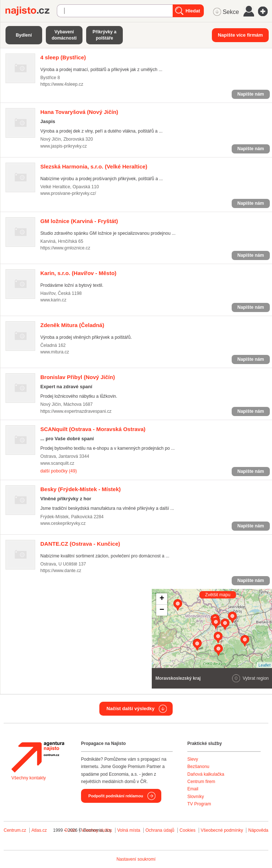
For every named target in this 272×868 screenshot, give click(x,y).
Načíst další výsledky (131, 709)
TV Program (199, 804)
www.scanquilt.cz (57, 463)
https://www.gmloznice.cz (65, 248)
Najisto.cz (31, 11)
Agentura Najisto (38, 757)
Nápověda (258, 830)
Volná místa (129, 830)
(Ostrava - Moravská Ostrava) (93, 429)
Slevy (193, 759)
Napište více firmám (240, 35)
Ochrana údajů (160, 830)
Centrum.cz (15, 830)
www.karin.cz (53, 300)
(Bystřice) (63, 57)
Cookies (188, 830)
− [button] (162, 610)
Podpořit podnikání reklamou (116, 796)
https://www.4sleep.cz (62, 84)
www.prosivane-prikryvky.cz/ (68, 193)
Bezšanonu (198, 767)
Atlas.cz (39, 830)
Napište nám (251, 94)
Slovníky (196, 797)
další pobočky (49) (58, 471)
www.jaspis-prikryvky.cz (64, 146)
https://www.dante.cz (61, 571)
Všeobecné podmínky (222, 830)
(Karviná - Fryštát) (79, 221)
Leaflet (264, 665)
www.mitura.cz (55, 352)
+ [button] (162, 599)
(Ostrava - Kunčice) (80, 544)
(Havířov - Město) (78, 273)
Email (193, 789)
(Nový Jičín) (79, 112)
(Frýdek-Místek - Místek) (80, 489)
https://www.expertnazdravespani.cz (76, 411)
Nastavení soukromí (136, 859)
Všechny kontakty (29, 778)
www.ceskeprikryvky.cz (63, 523)
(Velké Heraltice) (94, 166)
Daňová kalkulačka (206, 774)
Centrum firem (201, 782)
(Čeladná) (72, 325)
